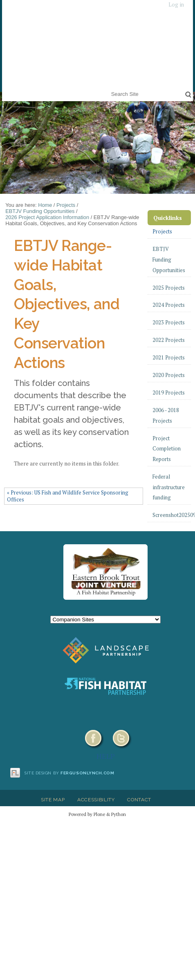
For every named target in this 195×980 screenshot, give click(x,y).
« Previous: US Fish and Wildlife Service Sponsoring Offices (68, 496)
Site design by (69, 773)
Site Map (53, 800)
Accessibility (96, 800)
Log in (176, 5)
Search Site (109, 89)
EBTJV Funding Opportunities (40, 211)
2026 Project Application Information (47, 217)
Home (45, 205)
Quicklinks (168, 218)
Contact (139, 800)
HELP (106, 756)
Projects (66, 205)
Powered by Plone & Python (97, 814)
